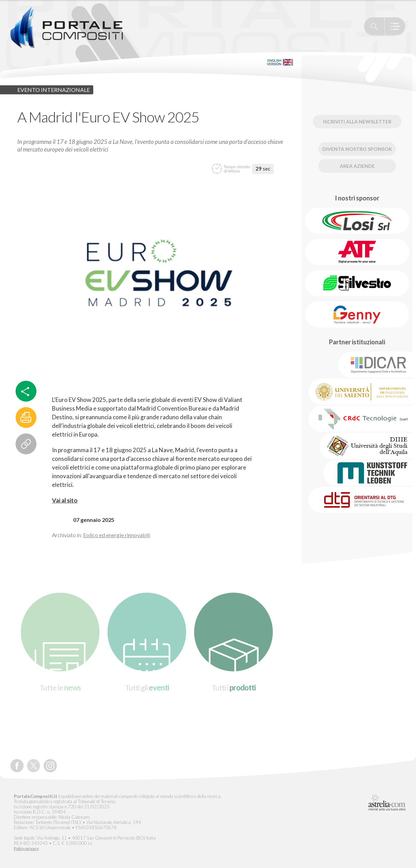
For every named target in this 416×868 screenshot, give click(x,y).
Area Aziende (357, 166)
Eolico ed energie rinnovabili (117, 535)
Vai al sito (65, 500)
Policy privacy (26, 849)
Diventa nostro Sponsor (357, 149)
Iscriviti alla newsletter (357, 122)
